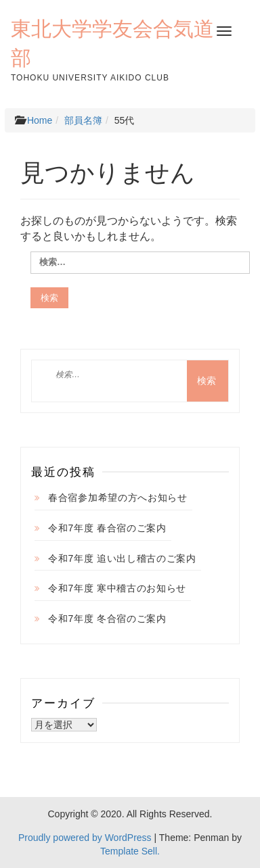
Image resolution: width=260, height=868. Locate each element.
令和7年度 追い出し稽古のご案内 (122, 558)
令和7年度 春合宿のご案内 (107, 528)
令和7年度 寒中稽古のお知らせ (117, 588)
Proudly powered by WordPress (85, 838)
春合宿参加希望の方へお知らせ (118, 498)
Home (40, 120)
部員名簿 (83, 120)
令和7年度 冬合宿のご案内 (107, 619)
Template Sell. (130, 851)
